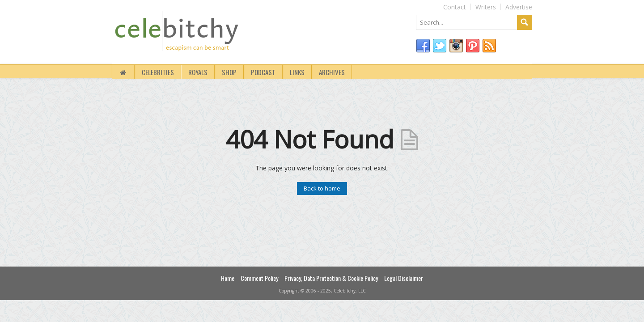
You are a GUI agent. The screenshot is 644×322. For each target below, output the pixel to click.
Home (228, 278)
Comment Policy (259, 278)
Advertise (519, 7)
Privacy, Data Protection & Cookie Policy (331, 278)
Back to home (322, 188)
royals (198, 72)
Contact (455, 7)
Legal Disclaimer (404, 278)
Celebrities (158, 72)
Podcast (263, 72)
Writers (486, 7)
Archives (332, 72)
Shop (229, 72)
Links (297, 72)
